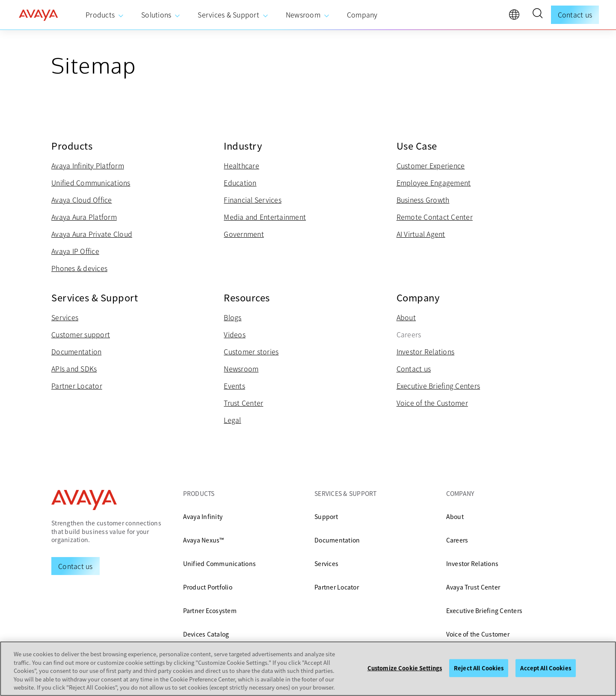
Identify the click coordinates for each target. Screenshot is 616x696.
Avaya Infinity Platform (88, 165)
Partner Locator (77, 386)
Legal (232, 420)
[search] (537, 15)
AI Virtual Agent (421, 234)
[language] (516, 17)
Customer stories (251, 351)
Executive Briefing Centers (438, 386)
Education (240, 183)
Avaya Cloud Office (82, 200)
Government (244, 234)
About (406, 317)
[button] (537, 15)
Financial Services (253, 200)
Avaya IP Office (75, 251)
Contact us (575, 15)
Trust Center (243, 403)
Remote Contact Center (435, 217)
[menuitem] (105, 15)
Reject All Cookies (479, 668)
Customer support (81, 334)
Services (65, 317)
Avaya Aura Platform (84, 217)
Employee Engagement (434, 183)
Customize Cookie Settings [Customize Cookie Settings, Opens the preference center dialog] (405, 668)
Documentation (76, 351)
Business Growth (423, 200)
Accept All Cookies (545, 668)
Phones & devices (79, 268)
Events (234, 386)
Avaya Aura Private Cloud (92, 234)
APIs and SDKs (74, 369)
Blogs (232, 317)
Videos (235, 334)
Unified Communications (91, 183)
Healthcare (241, 165)
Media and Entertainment (265, 217)
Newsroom (241, 369)
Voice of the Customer (432, 403)
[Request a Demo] (76, 566)
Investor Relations (426, 351)
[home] (38, 15)
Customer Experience (431, 165)
